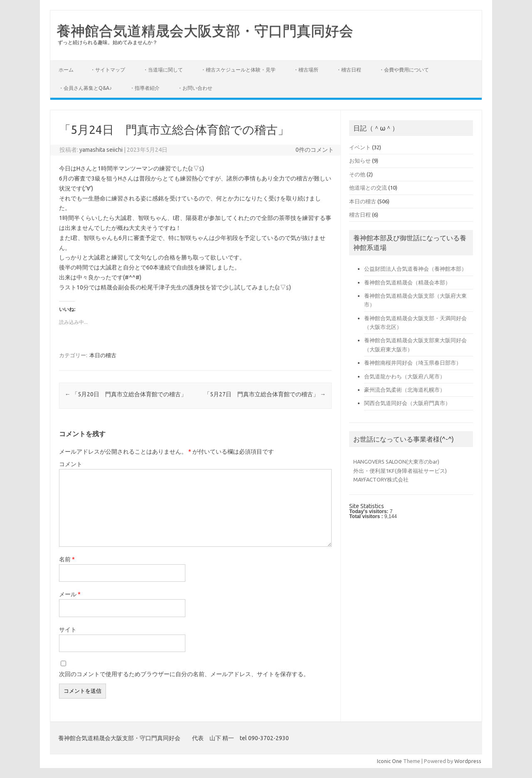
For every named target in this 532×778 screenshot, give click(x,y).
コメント (71, 464)
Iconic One (389, 761)
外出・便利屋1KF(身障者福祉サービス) (400, 471)
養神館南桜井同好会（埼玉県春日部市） (413, 363)
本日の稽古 (103, 355)
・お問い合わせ (195, 88)
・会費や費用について (404, 70)
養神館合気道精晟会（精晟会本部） (407, 282)
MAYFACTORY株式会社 (381, 479)
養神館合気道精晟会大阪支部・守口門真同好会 (205, 30)
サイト (68, 630)
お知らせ (360, 161)
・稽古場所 (306, 70)
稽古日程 (360, 215)
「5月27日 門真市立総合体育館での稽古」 (265, 394)
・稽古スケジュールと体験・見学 (238, 70)
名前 (67, 559)
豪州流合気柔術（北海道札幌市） (405, 390)
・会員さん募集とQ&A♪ (85, 88)
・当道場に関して (163, 70)
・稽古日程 (349, 70)
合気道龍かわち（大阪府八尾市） (405, 376)
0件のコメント (315, 150)
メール (70, 594)
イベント (360, 147)
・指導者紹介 (145, 88)
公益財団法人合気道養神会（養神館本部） (415, 269)
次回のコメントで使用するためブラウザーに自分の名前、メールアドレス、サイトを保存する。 (184, 674)
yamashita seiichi (101, 150)
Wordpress (468, 761)
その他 (357, 174)
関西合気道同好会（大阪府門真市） (407, 403)
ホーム (66, 70)
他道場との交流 (368, 188)
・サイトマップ (108, 70)
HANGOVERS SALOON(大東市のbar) (396, 462)
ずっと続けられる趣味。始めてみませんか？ (108, 42)
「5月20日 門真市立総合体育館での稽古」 (126, 394)
